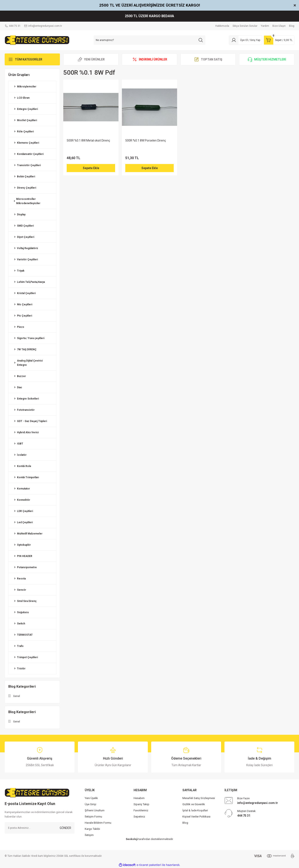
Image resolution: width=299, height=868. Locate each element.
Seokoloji (132, 839)
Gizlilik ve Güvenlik (194, 804)
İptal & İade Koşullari (195, 810)
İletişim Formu (93, 817)
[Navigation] (32, 59)
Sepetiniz (139, 817)
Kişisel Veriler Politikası (196, 817)
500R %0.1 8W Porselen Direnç (146, 140)
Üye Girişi (90, 804)
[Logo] (37, 40)
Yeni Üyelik (91, 798)
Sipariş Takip (141, 804)
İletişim (89, 835)
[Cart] (279, 40)
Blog (185, 823)
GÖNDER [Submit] (65, 828)
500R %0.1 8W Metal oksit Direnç (88, 140)
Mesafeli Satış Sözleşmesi (199, 798)
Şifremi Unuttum (95, 810)
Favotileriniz (141, 810)
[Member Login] (245, 40)
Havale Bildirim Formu (98, 823)
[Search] (149, 40)
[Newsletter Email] (40, 828)
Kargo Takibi (92, 829)
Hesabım (139, 798)
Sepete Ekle (91, 168)
